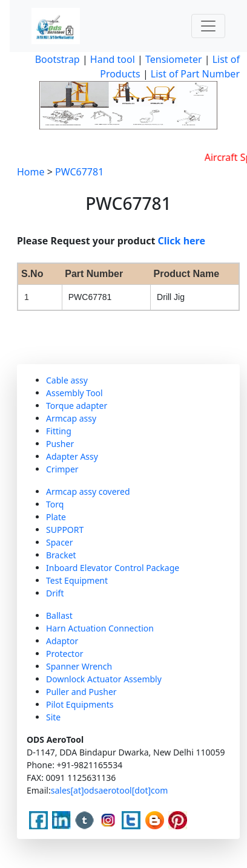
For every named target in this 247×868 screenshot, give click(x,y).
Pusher (60, 444)
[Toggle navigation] (208, 26)
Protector (64, 654)
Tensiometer (173, 59)
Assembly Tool (74, 393)
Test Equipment (77, 580)
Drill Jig (171, 297)
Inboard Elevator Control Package (113, 568)
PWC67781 (79, 172)
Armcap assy (71, 418)
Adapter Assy (72, 456)
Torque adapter (77, 406)
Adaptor (62, 641)
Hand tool (113, 59)
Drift (55, 593)
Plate (56, 517)
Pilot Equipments (80, 704)
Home (31, 172)
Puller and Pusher (81, 692)
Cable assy (67, 380)
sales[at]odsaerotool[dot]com (110, 790)
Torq (55, 504)
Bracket (61, 555)
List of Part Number (195, 74)
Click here (182, 241)
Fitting (59, 431)
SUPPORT (65, 530)
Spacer (60, 542)
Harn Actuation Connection (100, 628)
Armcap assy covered (88, 491)
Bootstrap (58, 59)
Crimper (62, 469)
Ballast (59, 615)
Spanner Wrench (79, 666)
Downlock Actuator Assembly (104, 679)
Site (53, 717)
